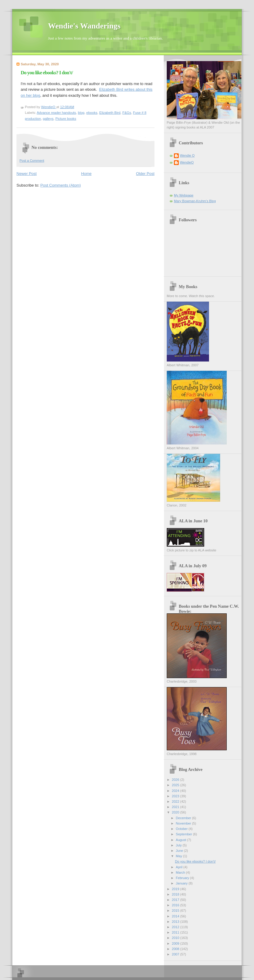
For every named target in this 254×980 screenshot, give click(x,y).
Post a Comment (32, 161)
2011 (176, 932)
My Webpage (184, 195)
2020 (176, 812)
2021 (176, 807)
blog (81, 113)
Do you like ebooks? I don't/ (195, 861)
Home (87, 174)
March (181, 872)
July (179, 845)
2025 (176, 785)
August (181, 840)
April (179, 867)
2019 (176, 889)
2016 (176, 905)
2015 (176, 911)
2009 (176, 943)
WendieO (187, 162)
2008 (176, 949)
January (182, 883)
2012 (176, 927)
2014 (176, 916)
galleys (48, 119)
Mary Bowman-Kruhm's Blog (195, 201)
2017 (176, 900)
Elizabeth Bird (110, 113)
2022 (176, 801)
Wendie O (187, 155)
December (184, 818)
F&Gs (127, 113)
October (182, 829)
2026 (176, 780)
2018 (176, 894)
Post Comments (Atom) (61, 185)
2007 (176, 954)
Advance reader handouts (56, 113)
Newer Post (27, 174)
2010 (176, 938)
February (183, 878)
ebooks (92, 113)
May (179, 856)
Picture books (66, 119)
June (180, 851)
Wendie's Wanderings (84, 26)
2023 (176, 796)
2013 (176, 922)
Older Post (145, 174)
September (184, 834)
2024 (176, 791)
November (184, 823)
